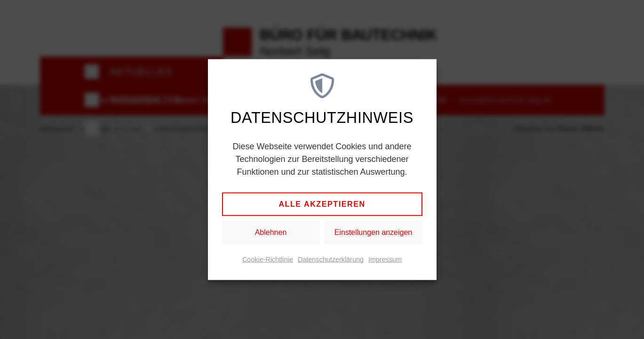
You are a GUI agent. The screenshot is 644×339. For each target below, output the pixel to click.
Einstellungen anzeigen (373, 232)
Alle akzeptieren (322, 204)
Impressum (385, 259)
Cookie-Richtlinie (268, 259)
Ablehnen (271, 232)
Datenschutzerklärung (331, 259)
